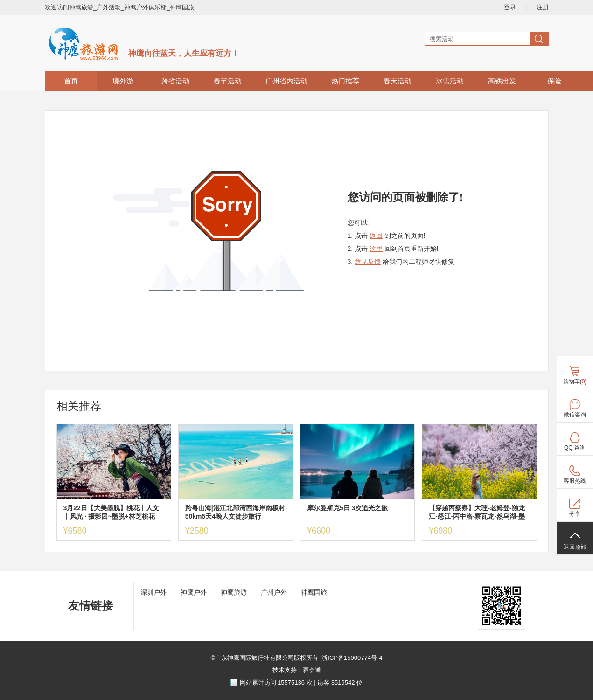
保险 (554, 81)
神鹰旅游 (234, 592)
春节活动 (228, 81)
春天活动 (398, 81)
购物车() (575, 381)
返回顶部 (575, 547)
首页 (71, 81)
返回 (376, 236)
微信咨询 (575, 415)
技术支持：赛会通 (297, 670)
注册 (543, 7)
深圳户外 (153, 592)
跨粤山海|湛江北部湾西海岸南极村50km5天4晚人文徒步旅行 (235, 512)
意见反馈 (368, 262)
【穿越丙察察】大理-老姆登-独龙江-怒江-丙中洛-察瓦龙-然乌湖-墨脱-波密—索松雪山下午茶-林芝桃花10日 (477, 512)
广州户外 (274, 592)
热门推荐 (345, 81)
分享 (575, 514)
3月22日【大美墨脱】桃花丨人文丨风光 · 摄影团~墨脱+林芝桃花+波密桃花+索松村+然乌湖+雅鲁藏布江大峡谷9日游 (114, 512)
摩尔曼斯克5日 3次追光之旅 (347, 508)
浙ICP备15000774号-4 (352, 658)
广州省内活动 (286, 81)
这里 (376, 249)
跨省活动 (175, 81)
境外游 (123, 81)
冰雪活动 (450, 81)
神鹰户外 (194, 592)
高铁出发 (502, 81)
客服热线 (575, 481)
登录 (510, 7)
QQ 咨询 (575, 448)
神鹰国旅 (314, 592)
